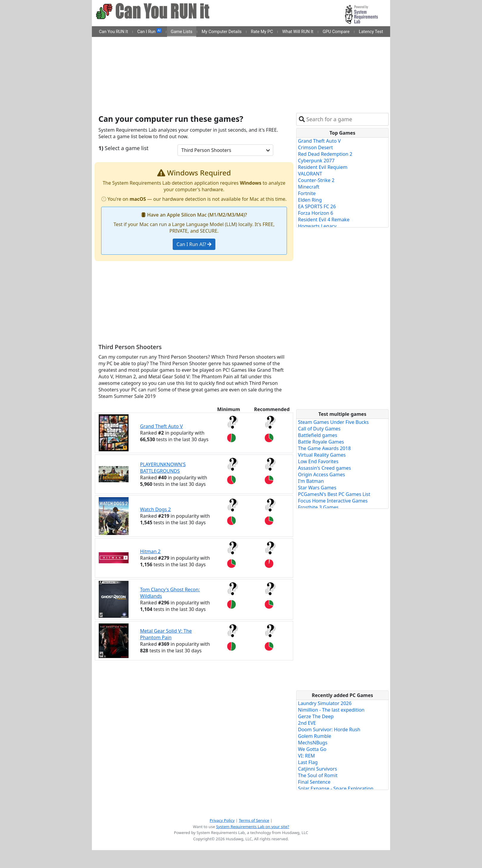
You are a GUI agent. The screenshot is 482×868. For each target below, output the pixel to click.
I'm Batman (311, 481)
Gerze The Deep (316, 716)
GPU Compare (336, 32)
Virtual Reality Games (322, 455)
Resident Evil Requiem (323, 167)
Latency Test (371, 32)
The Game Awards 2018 (324, 448)
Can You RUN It (113, 32)
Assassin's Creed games (325, 468)
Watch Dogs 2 (156, 509)
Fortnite (307, 193)
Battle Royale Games (321, 442)
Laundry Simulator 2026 (325, 703)
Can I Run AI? (194, 244)
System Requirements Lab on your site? (252, 827)
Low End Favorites (318, 461)
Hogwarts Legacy (317, 226)
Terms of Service (254, 820)
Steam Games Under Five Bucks (333, 422)
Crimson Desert (315, 147)
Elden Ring (310, 200)
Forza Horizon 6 (316, 213)
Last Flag (308, 762)
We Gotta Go (312, 749)
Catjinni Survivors (318, 769)
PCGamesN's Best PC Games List (334, 494)
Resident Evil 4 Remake (324, 220)
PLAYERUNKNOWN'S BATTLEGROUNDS (163, 468)
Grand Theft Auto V (162, 426)
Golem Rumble (315, 736)
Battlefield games (318, 435)
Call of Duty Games (319, 429)
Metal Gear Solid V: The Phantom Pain (166, 634)
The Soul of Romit (318, 775)
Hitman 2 (150, 551)
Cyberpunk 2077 (316, 161)
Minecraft (309, 187)
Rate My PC (262, 32)
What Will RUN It (298, 32)
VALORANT (310, 174)
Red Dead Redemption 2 (325, 154)
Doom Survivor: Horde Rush (329, 729)
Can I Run (149, 31)
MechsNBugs (313, 743)
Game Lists (182, 32)
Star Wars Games (317, 488)
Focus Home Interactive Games (333, 501)
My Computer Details (222, 32)
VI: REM (306, 756)
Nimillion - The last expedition (331, 710)
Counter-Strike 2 (316, 180)
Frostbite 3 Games (318, 507)
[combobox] (346, 119)
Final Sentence (314, 782)
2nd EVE (307, 723)
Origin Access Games (322, 475)
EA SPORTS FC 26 (317, 206)
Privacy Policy (222, 820)
